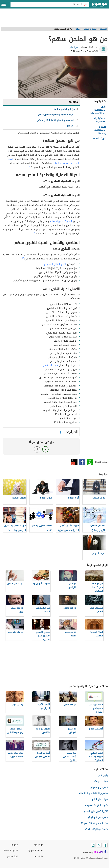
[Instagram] (93, 845)
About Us (39, 856)
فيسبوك (82, 462)
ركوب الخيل (102, 776)
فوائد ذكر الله (101, 782)
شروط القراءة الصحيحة (96, 805)
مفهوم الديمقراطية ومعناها (100, 130)
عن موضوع (38, 845)
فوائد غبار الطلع (100, 799)
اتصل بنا (14, 845)
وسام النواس (74, 47)
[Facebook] (105, 845)
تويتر (74, 462)
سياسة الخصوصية (35, 851)
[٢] (23, 258)
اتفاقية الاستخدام (10, 851)
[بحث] (86, 4)
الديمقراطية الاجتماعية (100, 120)
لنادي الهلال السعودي (55, 264)
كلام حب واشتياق (99, 787)
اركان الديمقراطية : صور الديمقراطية (98, 110)
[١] (30, 167)
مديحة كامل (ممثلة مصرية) (94, 823)
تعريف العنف (100, 138)
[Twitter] (99, 845)
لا (37, 449)
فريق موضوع (12, 856)
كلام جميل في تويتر (98, 817)
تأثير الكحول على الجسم (96, 811)
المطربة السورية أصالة (61, 221)
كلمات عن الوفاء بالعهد (96, 829)
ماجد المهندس (50, 365)
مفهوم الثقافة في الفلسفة (93, 793)
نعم (45, 449)
